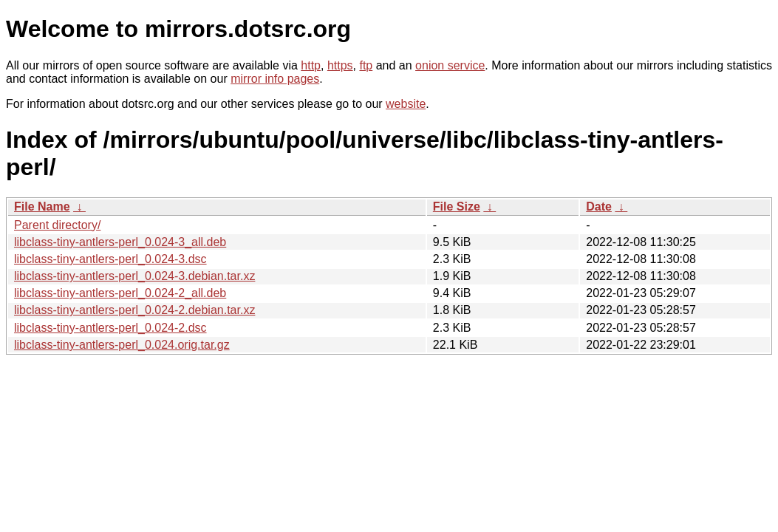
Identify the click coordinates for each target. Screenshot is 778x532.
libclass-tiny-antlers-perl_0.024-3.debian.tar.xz (134, 276)
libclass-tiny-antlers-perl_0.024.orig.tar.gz (122, 345)
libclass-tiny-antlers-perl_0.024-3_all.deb (120, 242)
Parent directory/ (57, 225)
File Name (42, 207)
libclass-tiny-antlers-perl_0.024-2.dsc (110, 328)
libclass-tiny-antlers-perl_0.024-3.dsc (110, 259)
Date (599, 207)
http (311, 65)
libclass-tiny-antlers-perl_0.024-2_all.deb (120, 293)
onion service (450, 65)
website (406, 104)
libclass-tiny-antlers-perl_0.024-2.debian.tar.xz (134, 310)
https (340, 65)
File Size (457, 207)
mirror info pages (275, 79)
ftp (366, 65)
